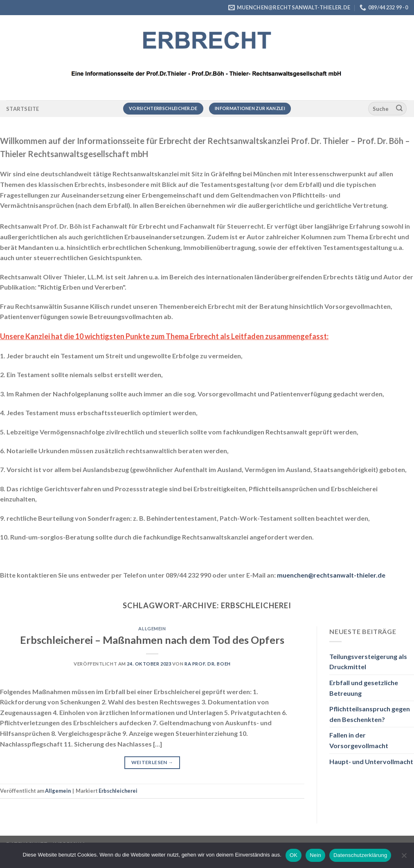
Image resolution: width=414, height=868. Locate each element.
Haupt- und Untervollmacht (371, 761)
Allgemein (152, 629)
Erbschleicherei (118, 791)
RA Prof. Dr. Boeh (208, 664)
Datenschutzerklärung (360, 855)
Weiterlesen (152, 762)
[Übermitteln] (399, 109)
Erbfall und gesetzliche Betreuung (364, 688)
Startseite (23, 109)
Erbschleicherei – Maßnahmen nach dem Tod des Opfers (152, 640)
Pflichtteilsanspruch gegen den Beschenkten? (370, 714)
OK (294, 855)
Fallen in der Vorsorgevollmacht (359, 740)
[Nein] (404, 858)
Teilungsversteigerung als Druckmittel (368, 662)
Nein (315, 855)
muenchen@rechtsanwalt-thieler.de (331, 575)
